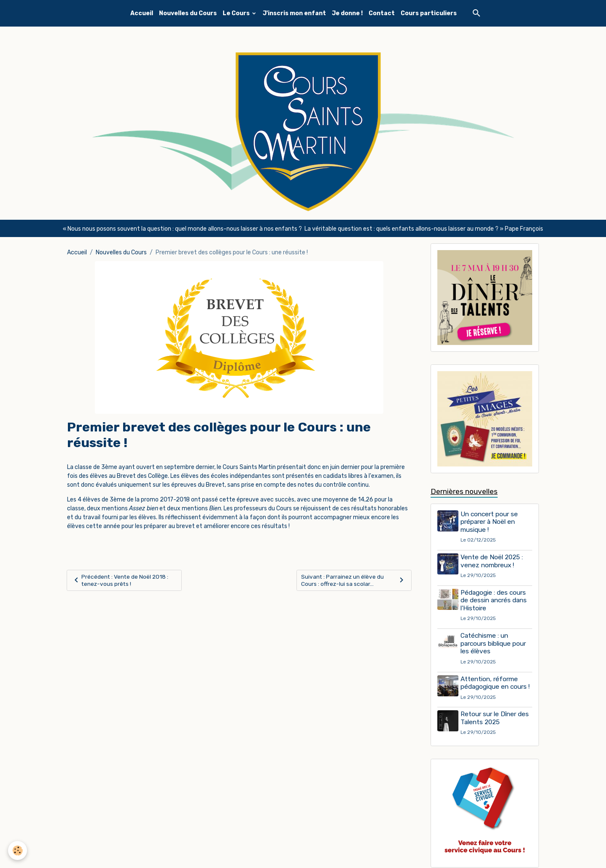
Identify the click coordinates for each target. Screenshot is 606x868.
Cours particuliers (429, 13)
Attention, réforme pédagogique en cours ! (496, 683)
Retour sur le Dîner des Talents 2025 (496, 719)
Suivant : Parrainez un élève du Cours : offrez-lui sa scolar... (354, 581)
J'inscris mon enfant (294, 13)
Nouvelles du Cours (188, 13)
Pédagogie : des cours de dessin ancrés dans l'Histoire (494, 601)
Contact (382, 13)
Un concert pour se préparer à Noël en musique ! (490, 522)
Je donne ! (347, 13)
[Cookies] (18, 850)
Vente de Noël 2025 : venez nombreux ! (493, 561)
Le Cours (237, 13)
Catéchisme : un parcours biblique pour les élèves (494, 644)
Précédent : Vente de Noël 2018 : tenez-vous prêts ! (120, 581)
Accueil (142, 13)
